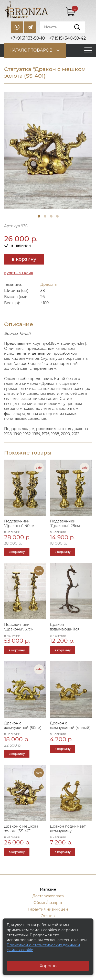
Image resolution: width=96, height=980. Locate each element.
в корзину (24, 259)
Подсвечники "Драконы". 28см (65, 523)
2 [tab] (45, 216)
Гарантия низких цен (48, 909)
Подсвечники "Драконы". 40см (19, 523)
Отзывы (48, 916)
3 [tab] (51, 216)
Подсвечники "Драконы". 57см (19, 627)
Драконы (49, 284)
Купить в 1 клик (19, 273)
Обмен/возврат (48, 903)
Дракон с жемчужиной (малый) (70, 725)
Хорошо (48, 966)
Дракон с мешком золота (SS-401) (21, 829)
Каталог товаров (31, 50)
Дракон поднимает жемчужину (68, 829)
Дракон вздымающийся (65, 627)
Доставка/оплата (48, 896)
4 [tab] (57, 216)
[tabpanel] (48, 150)
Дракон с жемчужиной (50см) (23, 725)
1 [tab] (39, 216)
